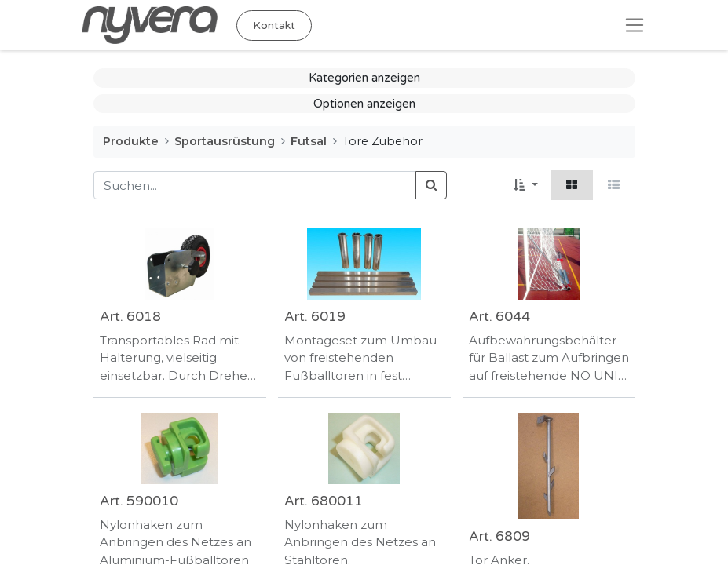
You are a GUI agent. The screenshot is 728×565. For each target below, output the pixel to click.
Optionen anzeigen (364, 104)
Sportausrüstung (225, 141)
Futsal (309, 141)
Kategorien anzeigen (364, 78)
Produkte (131, 141)
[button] (526, 186)
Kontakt (274, 26)
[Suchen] (431, 186)
